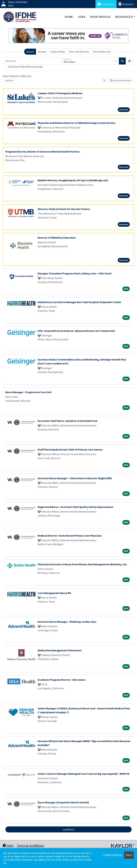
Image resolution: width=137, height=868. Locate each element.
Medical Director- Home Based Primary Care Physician (70, 536)
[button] (129, 61)
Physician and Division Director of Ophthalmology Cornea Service (76, 123)
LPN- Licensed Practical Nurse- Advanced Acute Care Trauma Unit (76, 331)
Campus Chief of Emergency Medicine (60, 93)
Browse (42, 52)
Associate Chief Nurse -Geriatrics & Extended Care (68, 421)
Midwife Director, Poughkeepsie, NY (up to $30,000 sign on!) (73, 180)
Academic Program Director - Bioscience (62, 680)
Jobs (81, 17)
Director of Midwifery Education (57, 238)
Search (30, 52)
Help (8, 845)
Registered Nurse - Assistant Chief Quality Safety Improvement (75, 507)
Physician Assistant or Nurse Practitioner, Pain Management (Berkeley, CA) (82, 564)
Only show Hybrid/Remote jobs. (26, 67)
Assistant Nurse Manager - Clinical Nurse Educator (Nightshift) (75, 478)
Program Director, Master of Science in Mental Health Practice (42, 152)
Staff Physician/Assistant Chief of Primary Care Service (70, 449)
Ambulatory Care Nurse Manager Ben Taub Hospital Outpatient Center (79, 302)
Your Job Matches (79, 52)
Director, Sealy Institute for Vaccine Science (64, 209)
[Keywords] (33, 61)
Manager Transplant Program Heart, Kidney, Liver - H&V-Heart (75, 273)
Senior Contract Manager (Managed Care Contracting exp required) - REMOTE (84, 774)
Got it (129, 855)
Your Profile (100, 17)
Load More (69, 829)
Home (69, 17)
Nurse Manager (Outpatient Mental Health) (63, 802)
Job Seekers (106, 4)
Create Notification (121, 80)
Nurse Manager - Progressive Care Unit (28, 392)
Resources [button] (124, 17)
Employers (126, 4)
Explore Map (58, 52)
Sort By (9, 80)
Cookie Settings (113, 855)
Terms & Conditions (30, 845)
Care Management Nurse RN (54, 593)
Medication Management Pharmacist (60, 650)
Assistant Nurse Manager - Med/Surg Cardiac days (67, 622)
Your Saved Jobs (102, 52)
